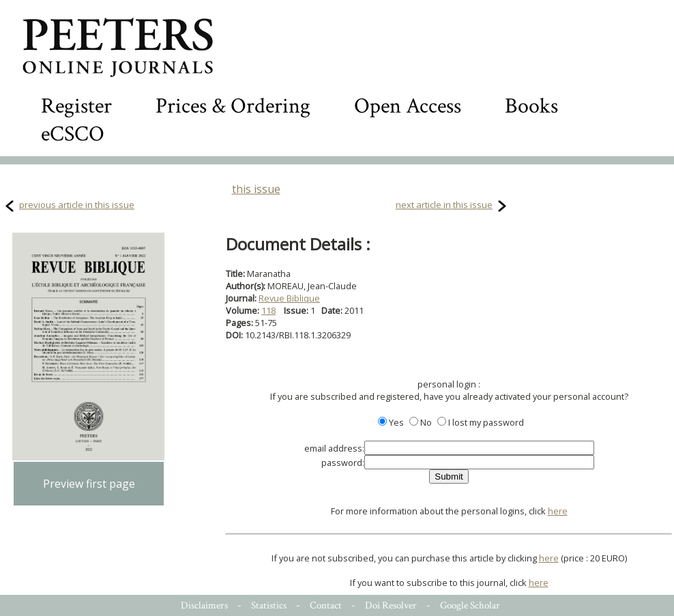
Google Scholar (470, 605)
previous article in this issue (77, 205)
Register (76, 106)
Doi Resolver (391, 605)
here (558, 511)
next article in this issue (444, 205)
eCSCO (73, 134)
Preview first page (89, 484)
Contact (326, 605)
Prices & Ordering (233, 106)
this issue (256, 189)
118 (268, 310)
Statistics (269, 605)
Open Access (408, 106)
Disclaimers (204, 605)
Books (531, 106)
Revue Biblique (289, 298)
